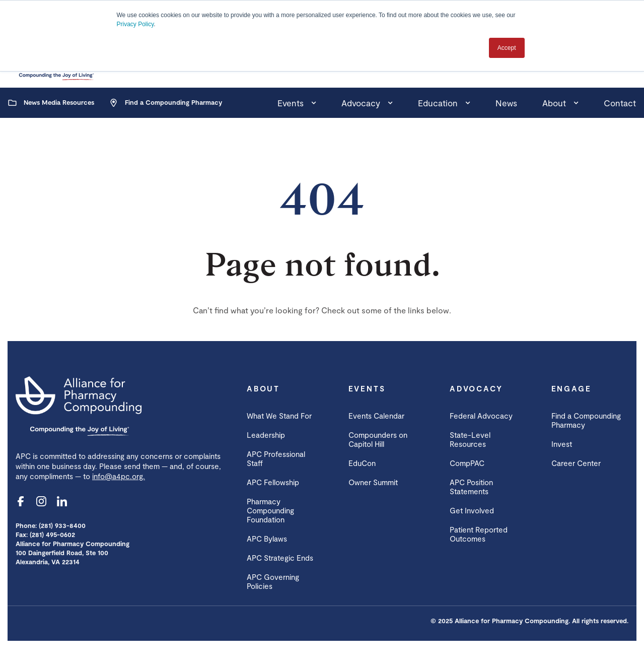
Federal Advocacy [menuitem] (481, 416)
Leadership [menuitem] (266, 435)
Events (291, 103)
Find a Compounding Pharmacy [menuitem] (586, 420)
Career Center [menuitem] (576, 463)
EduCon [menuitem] (362, 463)
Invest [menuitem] (562, 444)
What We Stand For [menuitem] (279, 416)
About (554, 103)
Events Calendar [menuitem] (376, 416)
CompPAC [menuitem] (467, 463)
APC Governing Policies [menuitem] (273, 581)
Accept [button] (507, 48)
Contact (620, 103)
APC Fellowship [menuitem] (273, 482)
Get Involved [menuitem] (472, 510)
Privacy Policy (135, 24)
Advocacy (361, 103)
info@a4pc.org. (119, 476)
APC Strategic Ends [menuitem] (280, 558)
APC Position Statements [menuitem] (471, 487)
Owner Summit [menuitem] (373, 482)
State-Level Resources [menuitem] (470, 439)
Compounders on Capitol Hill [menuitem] (378, 439)
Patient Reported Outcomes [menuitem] (479, 534)
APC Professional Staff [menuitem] (276, 458)
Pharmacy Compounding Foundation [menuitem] (270, 510)
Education (438, 103)
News (506, 103)
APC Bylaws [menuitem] (267, 539)
